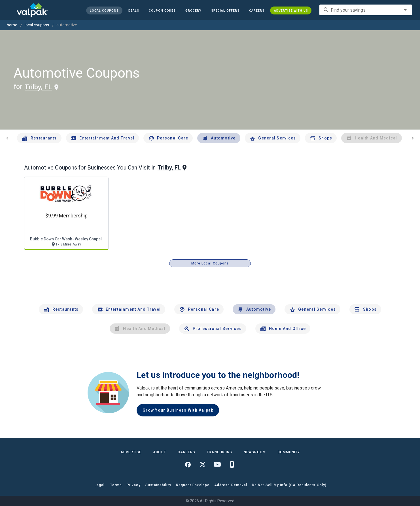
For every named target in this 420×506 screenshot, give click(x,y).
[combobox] (366, 10)
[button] (225, 10)
